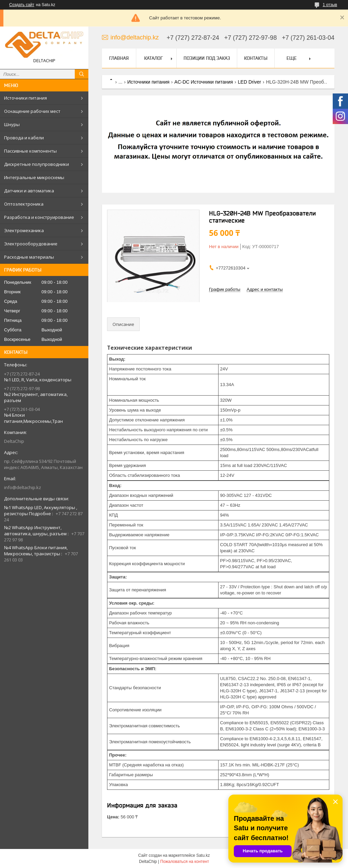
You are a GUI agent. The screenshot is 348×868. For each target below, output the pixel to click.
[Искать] (82, 74)
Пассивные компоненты (30, 151)
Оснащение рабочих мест (32, 111)
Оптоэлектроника (24, 204)
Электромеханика (24, 230)
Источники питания (25, 98)
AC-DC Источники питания (204, 82)
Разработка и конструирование (39, 217)
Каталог (153, 58)
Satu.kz (203, 855)
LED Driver (249, 82)
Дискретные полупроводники (37, 164)
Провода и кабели (24, 138)
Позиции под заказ (207, 58)
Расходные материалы (29, 257)
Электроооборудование (31, 244)
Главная (119, 58)
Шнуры (12, 124)
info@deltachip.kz (23, 487)
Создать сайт (22, 5)
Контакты (256, 58)
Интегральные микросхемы (34, 177)
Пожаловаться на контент (185, 862)
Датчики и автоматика (29, 191)
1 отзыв (330, 5)
